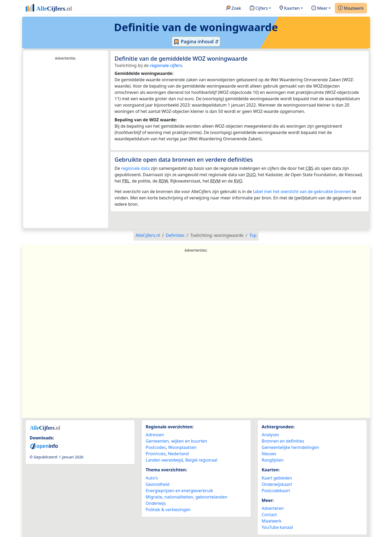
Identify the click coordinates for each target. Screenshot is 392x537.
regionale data (135, 168)
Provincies (156, 454)
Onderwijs (156, 503)
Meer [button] (319, 8)
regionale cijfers (166, 65)
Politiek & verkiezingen (168, 510)
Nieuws (269, 454)
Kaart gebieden (277, 478)
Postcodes (156, 447)
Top (253, 235)
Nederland (178, 454)
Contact (269, 515)
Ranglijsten (273, 460)
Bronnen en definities (283, 441)
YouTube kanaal (277, 527)
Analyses (270, 435)
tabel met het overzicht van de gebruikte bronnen (302, 191)
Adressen (155, 435)
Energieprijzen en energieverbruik (179, 491)
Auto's (152, 478)
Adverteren (273, 508)
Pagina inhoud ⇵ (196, 42)
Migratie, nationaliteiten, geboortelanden (187, 497)
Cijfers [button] (259, 8)
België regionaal (201, 460)
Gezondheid (158, 484)
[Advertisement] (66, 145)
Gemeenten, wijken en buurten (176, 441)
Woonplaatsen (182, 447)
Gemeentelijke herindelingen (291, 447)
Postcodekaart (276, 491)
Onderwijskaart (277, 484)
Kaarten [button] (290, 8)
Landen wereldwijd (164, 460)
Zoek (233, 8)
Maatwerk (351, 8)
